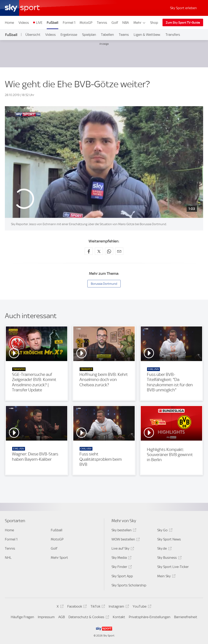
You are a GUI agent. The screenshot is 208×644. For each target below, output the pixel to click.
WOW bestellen (125, 540)
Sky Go (164, 531)
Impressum (46, 617)
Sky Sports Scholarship (129, 585)
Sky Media (121, 558)
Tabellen (107, 35)
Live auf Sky (122, 549)
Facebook (76, 607)
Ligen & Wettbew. (147, 35)
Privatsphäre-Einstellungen (150, 617)
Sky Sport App (122, 576)
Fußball (53, 23)
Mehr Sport (59, 558)
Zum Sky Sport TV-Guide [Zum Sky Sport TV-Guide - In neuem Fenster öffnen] (183, 23)
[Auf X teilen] (99, 251)
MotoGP (86, 23)
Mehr (140, 23)
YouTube (141, 607)
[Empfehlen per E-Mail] (119, 251)
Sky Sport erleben (183, 8)
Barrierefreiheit (186, 617)
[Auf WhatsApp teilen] (109, 251)
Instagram (118, 607)
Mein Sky (166, 577)
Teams (124, 35)
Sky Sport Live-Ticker (173, 567)
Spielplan (89, 35)
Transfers (173, 35)
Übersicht (33, 35)
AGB (62, 617)
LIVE (39, 23)
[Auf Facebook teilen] (89, 251)
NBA (126, 23)
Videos (24, 23)
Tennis (102, 23)
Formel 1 (69, 23)
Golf (115, 23)
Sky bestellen (123, 531)
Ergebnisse (69, 35)
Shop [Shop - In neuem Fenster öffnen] (154, 23)
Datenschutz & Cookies (88, 618)
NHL (8, 558)
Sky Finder (121, 567)
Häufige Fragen (22, 617)
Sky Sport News (169, 539)
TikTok (97, 607)
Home (9, 23)
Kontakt (119, 617)
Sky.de (164, 549)
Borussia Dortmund (104, 284)
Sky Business (169, 558)
